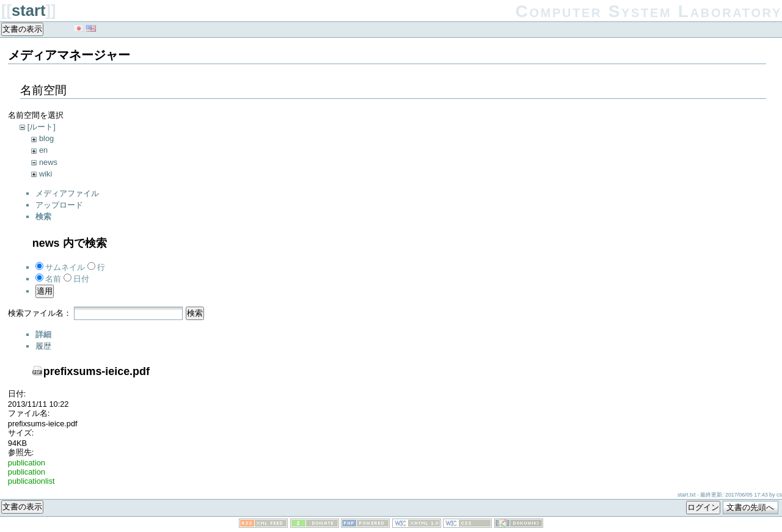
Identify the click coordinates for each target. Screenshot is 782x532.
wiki (46, 174)
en (43, 150)
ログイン (703, 507)
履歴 (43, 346)
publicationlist (31, 481)
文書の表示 (22, 29)
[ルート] (42, 127)
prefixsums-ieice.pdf (97, 371)
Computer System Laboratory (649, 11)
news (48, 162)
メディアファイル (67, 193)
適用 (45, 291)
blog (46, 138)
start (28, 10)
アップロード (59, 205)
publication (27, 463)
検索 (195, 313)
